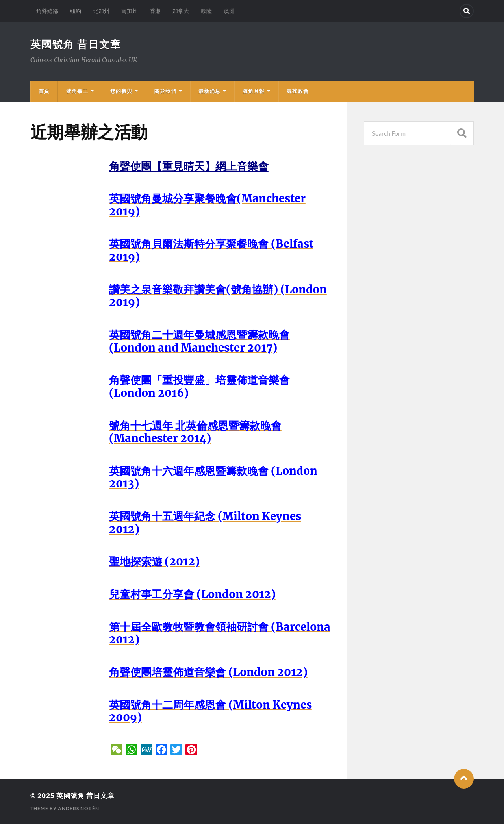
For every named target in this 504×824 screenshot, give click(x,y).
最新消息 (209, 91)
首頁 (44, 91)
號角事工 (77, 91)
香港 (155, 11)
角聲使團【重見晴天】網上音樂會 (189, 166)
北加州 (101, 11)
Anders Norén (79, 808)
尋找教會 (298, 91)
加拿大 (181, 11)
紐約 (76, 11)
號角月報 (254, 91)
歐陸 (206, 11)
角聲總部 (47, 11)
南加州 (130, 11)
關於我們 (165, 91)
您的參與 (121, 91)
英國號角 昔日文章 (76, 44)
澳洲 (229, 11)
